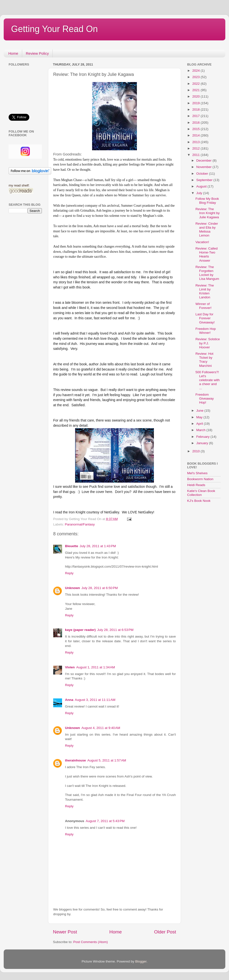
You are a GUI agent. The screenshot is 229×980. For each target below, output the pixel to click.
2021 (196, 90)
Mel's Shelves (197, 473)
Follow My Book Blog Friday (207, 201)
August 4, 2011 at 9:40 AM (101, 728)
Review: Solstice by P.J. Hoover (208, 343)
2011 (196, 155)
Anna (69, 700)
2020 (196, 96)
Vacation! (202, 242)
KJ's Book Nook (199, 501)
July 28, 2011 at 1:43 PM (98, 546)
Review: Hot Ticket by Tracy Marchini (204, 360)
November (204, 167)
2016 (196, 123)
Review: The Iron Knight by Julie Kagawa (208, 213)
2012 (196, 148)
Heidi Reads (196, 485)
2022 (196, 84)
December (204, 161)
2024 (196, 71)
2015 (196, 129)
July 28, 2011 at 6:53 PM (115, 630)
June (200, 411)
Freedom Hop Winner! (206, 331)
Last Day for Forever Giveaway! (205, 318)
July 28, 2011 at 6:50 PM (100, 588)
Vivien (70, 667)
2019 (196, 103)
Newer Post (65, 932)
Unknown (73, 588)
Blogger (141, 961)
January (203, 443)
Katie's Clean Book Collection (201, 493)
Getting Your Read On (54, 29)
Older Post (165, 932)
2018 (196, 110)
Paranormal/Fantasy (80, 524)
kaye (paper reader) (80, 630)
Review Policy (37, 53)
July (200, 193)
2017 (196, 116)
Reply (69, 573)
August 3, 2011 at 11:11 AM (95, 700)
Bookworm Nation (200, 479)
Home (13, 53)
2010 (196, 451)
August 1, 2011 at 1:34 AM (96, 667)
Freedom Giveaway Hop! (205, 398)
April (200, 424)
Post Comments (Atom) (91, 942)
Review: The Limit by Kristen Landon (205, 291)
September (205, 180)
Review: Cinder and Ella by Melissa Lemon (207, 230)
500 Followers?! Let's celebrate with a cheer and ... (208, 380)
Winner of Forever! (204, 306)
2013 (196, 142)
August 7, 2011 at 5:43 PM (105, 821)
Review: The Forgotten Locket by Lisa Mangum (207, 273)
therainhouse (75, 760)
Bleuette (72, 546)
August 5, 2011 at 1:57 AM (107, 760)
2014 (196, 135)
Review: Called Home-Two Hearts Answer (207, 254)
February (203, 437)
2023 (196, 77)
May (200, 417)
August (202, 186)
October (203, 174)
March (201, 430)
